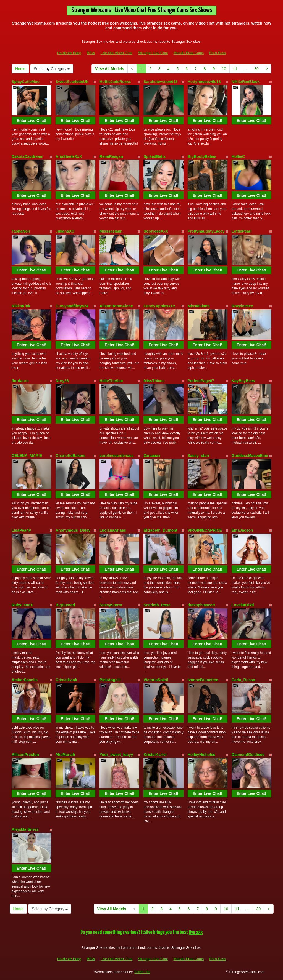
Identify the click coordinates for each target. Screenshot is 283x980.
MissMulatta (199, 306)
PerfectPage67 (201, 381)
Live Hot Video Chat (116, 53)
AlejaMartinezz (25, 829)
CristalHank (66, 680)
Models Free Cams (189, 53)
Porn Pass (218, 53)
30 (256, 69)
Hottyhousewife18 (204, 82)
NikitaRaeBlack (246, 82)
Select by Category (52, 69)
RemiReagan (111, 156)
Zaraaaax (152, 456)
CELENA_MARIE (27, 456)
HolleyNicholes (201, 755)
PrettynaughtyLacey (206, 231)
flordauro (20, 381)
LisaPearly (21, 530)
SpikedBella (154, 156)
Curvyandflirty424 (72, 306)
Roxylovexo (243, 306)
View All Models (110, 69)
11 (235, 69)
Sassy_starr (199, 456)
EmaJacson (242, 530)
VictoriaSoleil (156, 680)
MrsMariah (65, 755)
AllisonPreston (25, 755)
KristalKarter (155, 755)
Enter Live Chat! (31, 121)
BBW (91, 53)
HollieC (238, 156)
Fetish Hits (142, 972)
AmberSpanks (25, 680)
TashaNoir (21, 231)
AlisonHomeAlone (116, 306)
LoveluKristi (243, 605)
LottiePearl (242, 231)
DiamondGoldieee (248, 755)
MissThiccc (154, 381)
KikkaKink (21, 306)
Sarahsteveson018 (160, 82)
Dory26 (62, 381)
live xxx (196, 932)
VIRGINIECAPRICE (205, 530)
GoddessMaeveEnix (250, 456)
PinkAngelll (110, 680)
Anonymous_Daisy (73, 530)
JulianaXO (65, 231)
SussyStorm (111, 605)
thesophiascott (201, 605)
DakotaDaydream (27, 156)
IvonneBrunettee (203, 680)
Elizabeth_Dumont (160, 530)
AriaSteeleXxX (69, 156)
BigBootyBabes (202, 156)
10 (224, 69)
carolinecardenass (116, 456)
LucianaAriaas (113, 530)
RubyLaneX (22, 605)
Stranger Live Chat (153, 53)
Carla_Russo (243, 680)
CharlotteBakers (70, 456)
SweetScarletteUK (72, 82)
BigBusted (65, 605)
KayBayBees (243, 381)
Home (20, 69)
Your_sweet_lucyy (116, 755)
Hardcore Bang (69, 53)
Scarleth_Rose (157, 605)
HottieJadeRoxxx (115, 82)
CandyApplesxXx (159, 306)
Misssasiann (111, 231)
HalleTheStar (111, 381)
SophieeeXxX (156, 231)
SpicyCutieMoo (26, 82)
